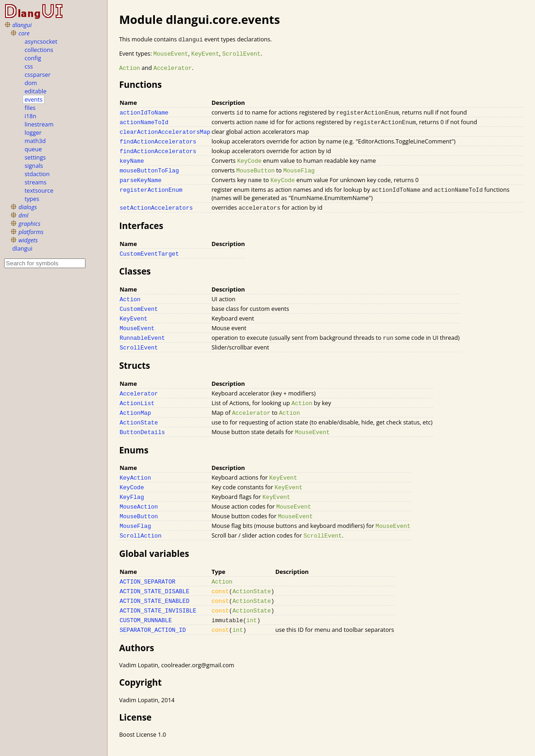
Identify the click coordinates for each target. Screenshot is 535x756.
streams (36, 182)
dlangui (22, 25)
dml (23, 215)
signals (34, 166)
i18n (31, 116)
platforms (31, 232)
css (29, 66)
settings (35, 157)
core (24, 33)
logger (33, 132)
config (33, 58)
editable (36, 91)
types (32, 199)
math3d (35, 141)
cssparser (38, 74)
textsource (39, 190)
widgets (28, 240)
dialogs (28, 207)
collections (39, 50)
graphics (29, 223)
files (30, 108)
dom (31, 83)
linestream (39, 124)
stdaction (37, 174)
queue (33, 149)
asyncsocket (41, 41)
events (34, 99)
